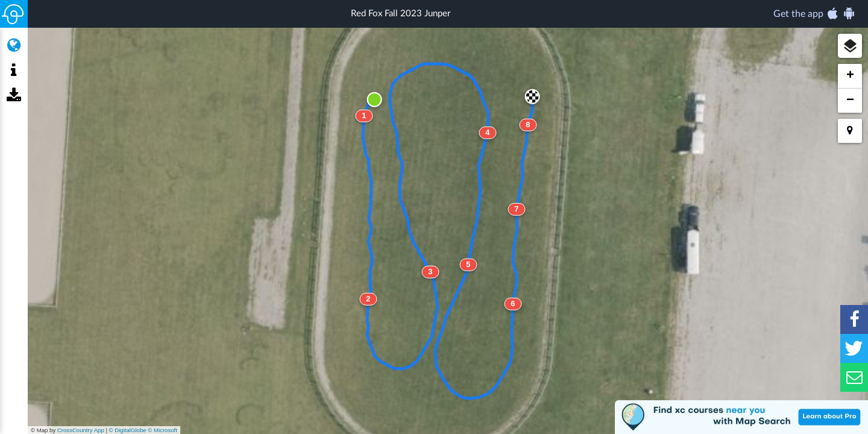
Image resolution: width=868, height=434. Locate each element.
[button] (850, 46)
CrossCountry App (81, 430)
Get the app (815, 13)
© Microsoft (162, 430)
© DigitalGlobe (128, 430)
